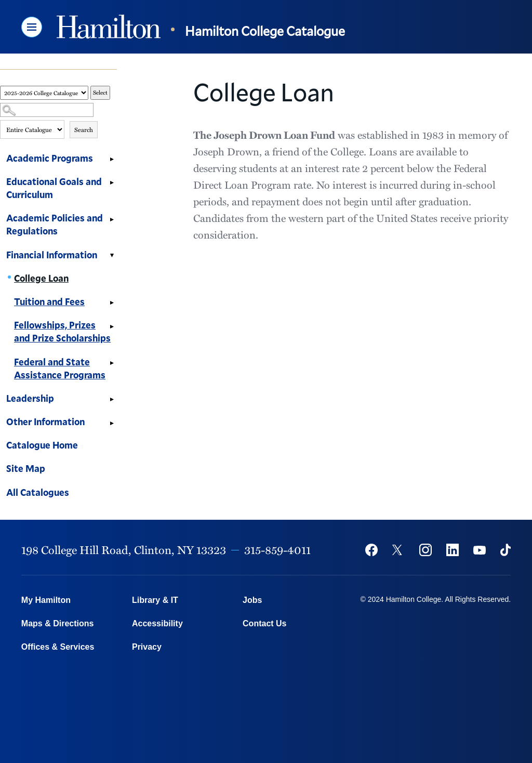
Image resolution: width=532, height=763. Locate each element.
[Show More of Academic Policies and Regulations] (112, 219)
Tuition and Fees (49, 301)
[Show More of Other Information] (112, 423)
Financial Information (52, 255)
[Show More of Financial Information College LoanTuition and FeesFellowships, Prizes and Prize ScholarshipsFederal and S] (112, 256)
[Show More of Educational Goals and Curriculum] (112, 183)
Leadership (30, 398)
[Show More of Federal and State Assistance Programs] (112, 363)
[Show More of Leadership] (112, 400)
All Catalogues (38, 492)
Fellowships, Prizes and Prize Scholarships (62, 331)
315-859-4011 (277, 550)
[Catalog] (44, 93)
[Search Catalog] (47, 110)
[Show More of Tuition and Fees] (112, 303)
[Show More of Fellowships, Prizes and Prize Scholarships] (112, 326)
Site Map (26, 468)
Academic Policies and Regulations (55, 224)
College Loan (41, 278)
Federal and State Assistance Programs (60, 368)
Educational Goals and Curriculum (54, 188)
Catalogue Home (42, 445)
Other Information (45, 422)
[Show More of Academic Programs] (112, 160)
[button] (32, 27)
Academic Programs (50, 158)
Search (84, 129)
